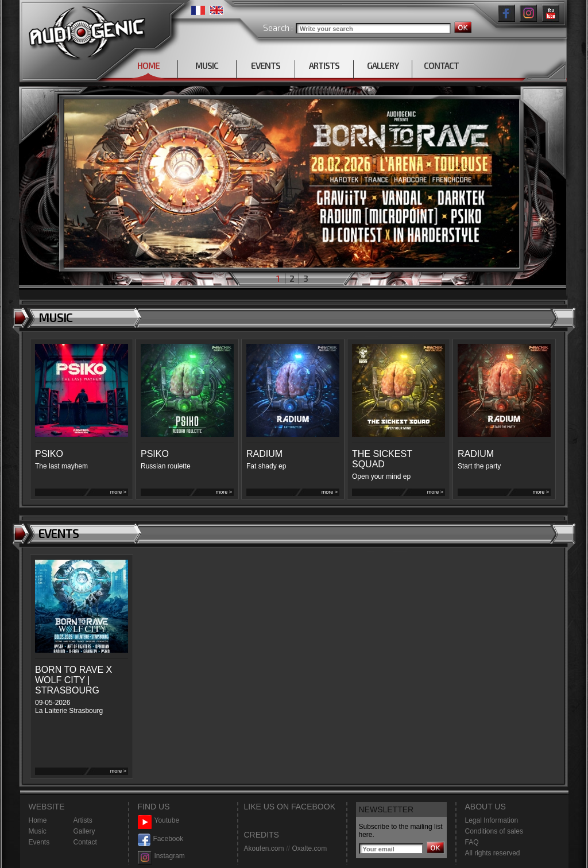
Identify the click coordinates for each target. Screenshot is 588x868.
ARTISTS (324, 65)
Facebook (161, 839)
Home (38, 820)
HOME (148, 65)
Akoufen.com (264, 848)
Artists (83, 820)
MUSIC (207, 65)
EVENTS (266, 65)
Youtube (159, 821)
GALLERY (383, 65)
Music (38, 831)
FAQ (472, 842)
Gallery (84, 831)
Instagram (161, 856)
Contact (85, 842)
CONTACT (441, 65)
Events (39, 842)
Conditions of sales (494, 831)
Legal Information (492, 820)
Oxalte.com (309, 848)
